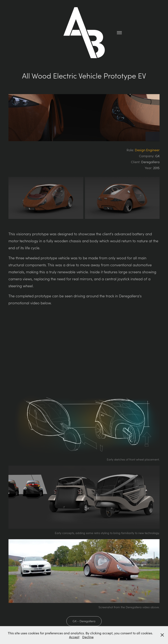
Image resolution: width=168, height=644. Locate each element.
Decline (88, 637)
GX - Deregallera (84, 621)
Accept (74, 637)
